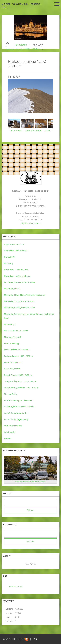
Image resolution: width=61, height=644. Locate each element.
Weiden (8, 438)
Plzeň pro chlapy (12, 343)
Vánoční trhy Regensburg (16, 419)
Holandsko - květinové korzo (17, 276)
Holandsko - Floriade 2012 (16, 270)
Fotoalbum (21, 45)
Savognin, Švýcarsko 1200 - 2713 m (20, 381)
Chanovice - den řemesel (16, 251)
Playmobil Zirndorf (12, 337)
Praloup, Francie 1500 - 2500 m (23, 49)
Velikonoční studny (13, 426)
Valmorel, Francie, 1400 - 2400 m (19, 407)
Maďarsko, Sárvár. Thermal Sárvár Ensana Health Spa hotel (29, 316)
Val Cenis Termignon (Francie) (18, 400)
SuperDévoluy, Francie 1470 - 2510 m (21, 388)
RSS (35, 639)
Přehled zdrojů (16, 586)
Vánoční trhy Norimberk (15, 413)
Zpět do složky (33, 131)
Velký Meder (10, 432)
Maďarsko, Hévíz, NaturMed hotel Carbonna (25, 295)
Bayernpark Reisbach (14, 244)
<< (8, 564)
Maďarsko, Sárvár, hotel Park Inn (19, 301)
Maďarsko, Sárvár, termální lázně (19, 308)
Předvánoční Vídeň (13, 362)
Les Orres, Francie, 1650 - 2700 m (19, 282)
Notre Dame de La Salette (16, 331)
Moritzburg (9, 324)
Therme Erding (11, 394)
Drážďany (9, 263)
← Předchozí (15, 131)
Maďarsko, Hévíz (12, 289)
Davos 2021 (9, 257)
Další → (49, 131)
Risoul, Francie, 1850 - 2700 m (18, 375)
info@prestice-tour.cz (30, 223)
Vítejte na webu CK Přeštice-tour (21, 5)
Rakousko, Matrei (12, 369)
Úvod (7, 44)
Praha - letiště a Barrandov (17, 350)
